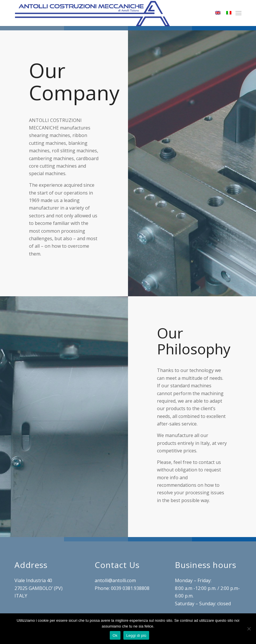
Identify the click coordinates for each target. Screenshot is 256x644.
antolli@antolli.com (115, 580)
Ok (115, 635)
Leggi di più (136, 635)
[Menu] (238, 13)
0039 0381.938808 (130, 588)
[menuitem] (238, 13)
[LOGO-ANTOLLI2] (92, 14)
